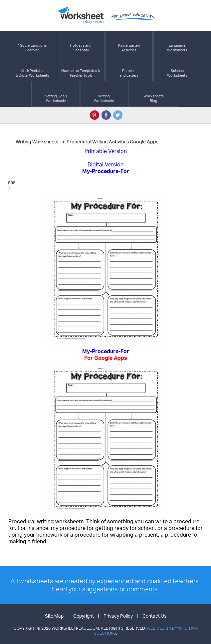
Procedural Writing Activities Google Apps (109, 142)
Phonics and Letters (129, 69)
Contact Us (154, 616)
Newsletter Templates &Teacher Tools (81, 69)
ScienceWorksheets (177, 69)
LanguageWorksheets (177, 43)
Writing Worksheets (37, 142)
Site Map (54, 616)
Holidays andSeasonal (81, 43)
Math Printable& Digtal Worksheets (32, 69)
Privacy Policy (118, 616)
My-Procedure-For (105, 355)
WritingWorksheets (104, 94)
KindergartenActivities (129, 43)
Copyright (84, 616)
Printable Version (106, 151)
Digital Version (105, 164)
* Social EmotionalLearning (33, 43)
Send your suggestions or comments (105, 589)
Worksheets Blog (154, 94)
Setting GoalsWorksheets (56, 94)
